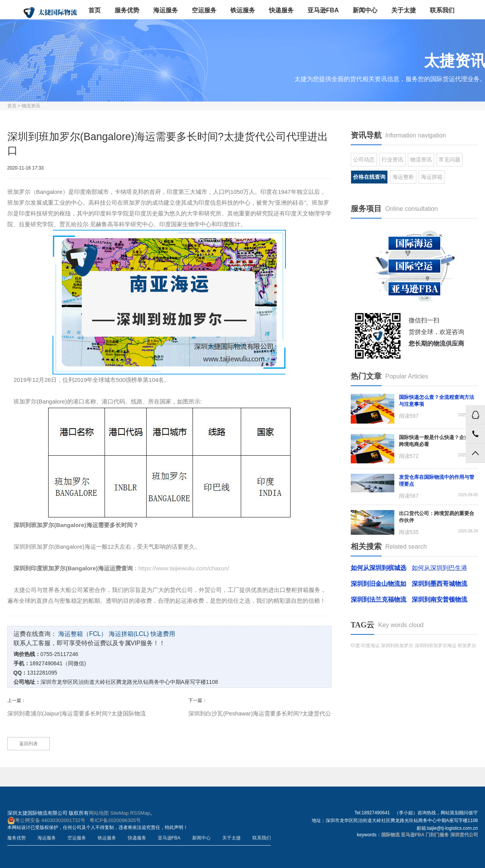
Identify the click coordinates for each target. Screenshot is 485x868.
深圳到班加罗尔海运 (436, 646)
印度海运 (370, 646)
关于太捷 (404, 10)
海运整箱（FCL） (83, 634)
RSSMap (140, 813)
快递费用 (163, 634)
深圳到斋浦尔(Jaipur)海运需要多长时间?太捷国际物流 (77, 713)
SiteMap (120, 813)
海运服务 (166, 10)
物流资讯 (31, 106)
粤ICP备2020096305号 (115, 820)
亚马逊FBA (323, 10)
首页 (95, 10)
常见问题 (450, 159)
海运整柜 (403, 177)
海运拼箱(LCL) (129, 634)
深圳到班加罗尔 (397, 646)
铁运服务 (243, 10)
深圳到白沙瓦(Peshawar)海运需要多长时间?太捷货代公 (260, 713)
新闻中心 (365, 10)
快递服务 (281, 10)
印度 (355, 646)
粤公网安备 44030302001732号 (46, 821)
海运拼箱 (432, 177)
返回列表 (29, 744)
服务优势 (127, 10)
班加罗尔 (467, 646)
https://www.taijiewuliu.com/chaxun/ (184, 568)
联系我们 (442, 10)
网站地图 (99, 813)
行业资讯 (392, 159)
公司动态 (364, 159)
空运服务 (204, 10)
